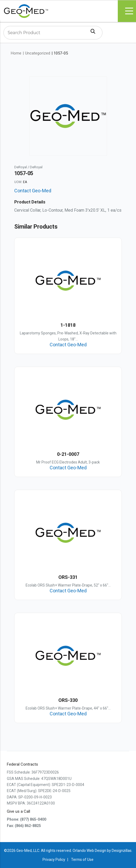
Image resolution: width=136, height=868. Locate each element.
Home (16, 53)
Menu (129, 11)
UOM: (18, 182)
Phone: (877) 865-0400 (27, 819)
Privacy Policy (54, 860)
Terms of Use (82, 860)
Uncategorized (38, 53)
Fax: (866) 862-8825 (24, 826)
